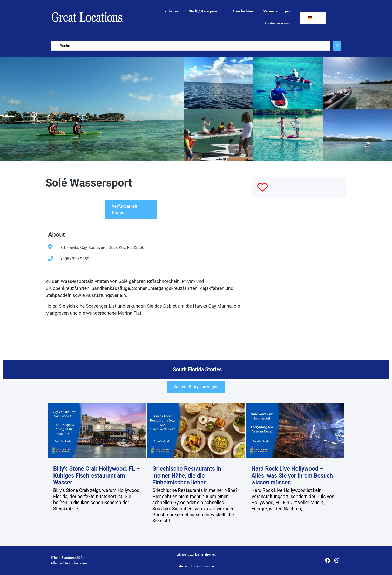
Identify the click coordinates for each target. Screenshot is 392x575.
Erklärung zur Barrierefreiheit (196, 554)
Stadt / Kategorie (206, 11)
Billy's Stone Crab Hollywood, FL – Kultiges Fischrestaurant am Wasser (97, 475)
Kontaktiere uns (277, 23)
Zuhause (171, 11)
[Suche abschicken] (337, 46)
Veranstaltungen (276, 11)
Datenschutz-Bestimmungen (196, 566)
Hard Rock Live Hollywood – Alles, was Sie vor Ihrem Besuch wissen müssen (292, 475)
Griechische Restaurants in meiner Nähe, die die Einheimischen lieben (187, 475)
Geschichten (243, 11)
